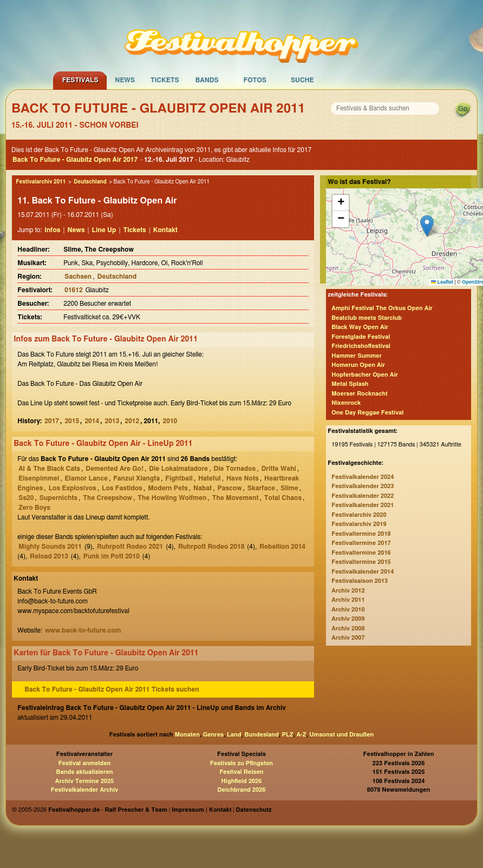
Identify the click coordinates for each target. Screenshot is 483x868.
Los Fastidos (122, 488)
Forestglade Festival (361, 337)
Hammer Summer (357, 356)
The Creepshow (107, 498)
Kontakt (165, 230)
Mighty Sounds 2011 (50, 547)
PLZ (288, 735)
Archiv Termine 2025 (84, 781)
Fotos (255, 80)
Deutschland (90, 182)
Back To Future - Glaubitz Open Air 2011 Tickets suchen (112, 689)
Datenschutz (254, 810)
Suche (302, 80)
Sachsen (78, 277)
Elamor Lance (86, 478)
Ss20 (26, 498)
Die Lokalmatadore (178, 469)
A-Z (301, 735)
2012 (132, 421)
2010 (170, 421)
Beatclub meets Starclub (367, 318)
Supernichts (58, 498)
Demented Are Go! (115, 469)
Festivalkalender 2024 (363, 477)
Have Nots (243, 478)
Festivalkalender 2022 (363, 496)
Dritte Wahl (279, 469)
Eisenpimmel (39, 478)
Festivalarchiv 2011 (41, 182)
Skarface (261, 488)
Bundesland (261, 735)
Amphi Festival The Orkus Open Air (382, 308)
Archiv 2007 (348, 638)
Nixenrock (346, 403)
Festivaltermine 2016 (361, 553)
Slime (289, 488)
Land (234, 735)
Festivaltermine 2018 (361, 534)
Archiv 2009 (348, 619)
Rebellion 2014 (282, 547)
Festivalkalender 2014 (363, 572)
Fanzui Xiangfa (136, 478)
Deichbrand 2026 (242, 790)
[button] (427, 226)
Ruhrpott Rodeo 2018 (211, 547)
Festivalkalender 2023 (363, 486)
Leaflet (442, 282)
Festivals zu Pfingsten (241, 763)
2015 (72, 421)
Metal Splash (350, 384)
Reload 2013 (49, 556)
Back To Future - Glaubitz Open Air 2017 (75, 160)
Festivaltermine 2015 (361, 562)
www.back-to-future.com (83, 630)
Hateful (210, 478)
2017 (52, 421)
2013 (112, 421)
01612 (73, 290)
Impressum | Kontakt (201, 810)
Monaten (187, 735)
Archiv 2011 (348, 600)
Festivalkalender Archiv (84, 790)
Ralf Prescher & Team (136, 810)
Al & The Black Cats (49, 469)
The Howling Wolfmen (172, 498)
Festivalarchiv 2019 (359, 524)
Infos (52, 230)
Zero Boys (34, 508)
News (125, 80)
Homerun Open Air (358, 365)
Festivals (80, 80)
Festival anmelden (85, 763)
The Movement (236, 498)
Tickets (165, 80)
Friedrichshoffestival (361, 346)
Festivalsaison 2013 (360, 581)
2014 (92, 421)
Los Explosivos (73, 488)
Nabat (203, 488)
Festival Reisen (241, 772)
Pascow (229, 488)
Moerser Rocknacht (359, 394)
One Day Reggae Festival (367, 413)
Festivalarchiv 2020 (359, 515)
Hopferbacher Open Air (365, 375)
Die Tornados (234, 469)
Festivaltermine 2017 (361, 543)
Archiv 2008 (348, 629)
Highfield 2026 (242, 781)
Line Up (104, 230)
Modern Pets (168, 488)
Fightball (179, 478)
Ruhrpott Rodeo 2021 (130, 547)
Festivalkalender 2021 (363, 505)
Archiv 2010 (348, 610)
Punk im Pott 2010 (112, 556)
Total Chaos (283, 498)
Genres (213, 735)
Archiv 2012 (348, 591)
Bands (207, 80)
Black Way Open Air (360, 327)
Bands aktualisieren (85, 772)
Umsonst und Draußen (341, 735)
